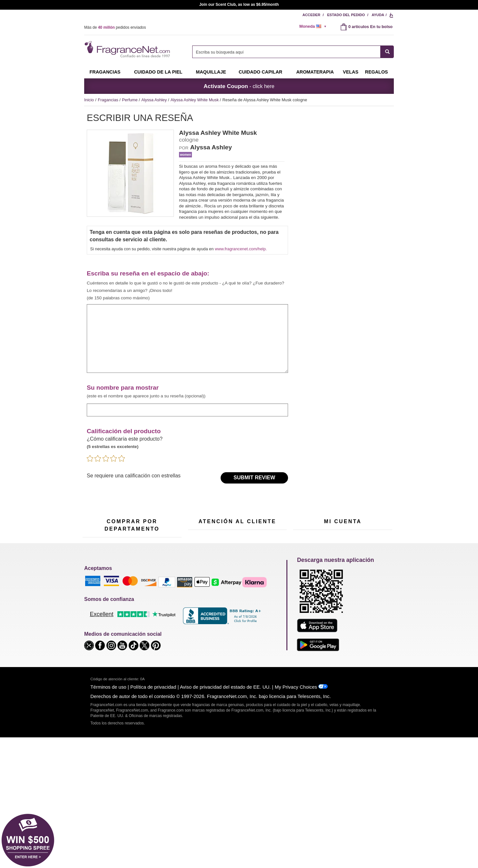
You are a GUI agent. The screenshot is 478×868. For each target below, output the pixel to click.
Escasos (159, 645)
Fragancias (105, 72)
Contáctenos (200, 598)
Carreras (265, 629)
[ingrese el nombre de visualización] (187, 410)
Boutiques (92, 647)
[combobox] (293, 52)
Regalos (377, 72)
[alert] (315, 26)
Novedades (162, 625)
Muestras (127, 611)
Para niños (161, 595)
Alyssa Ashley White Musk (195, 100)
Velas (157, 615)
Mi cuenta (302, 588)
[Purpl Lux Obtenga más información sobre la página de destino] (343, 629)
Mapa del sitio (270, 603)
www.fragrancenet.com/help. (241, 249)
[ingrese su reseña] (187, 339)
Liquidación (129, 663)
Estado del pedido (346, 15)
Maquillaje (211, 72)
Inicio (89, 100)
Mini (155, 635)
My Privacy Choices (296, 818)
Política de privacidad (153, 818)
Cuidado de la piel (158, 72)
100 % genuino (237, 635)
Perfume (130, 100)
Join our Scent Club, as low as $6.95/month (239, 5)
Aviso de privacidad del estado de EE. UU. (225, 818)
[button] (90, 776)
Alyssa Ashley (155, 100)
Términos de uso (108, 818)
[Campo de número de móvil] (263, 544)
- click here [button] (239, 86)
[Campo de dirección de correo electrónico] (154, 544)
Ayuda (378, 15)
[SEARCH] (387, 52)
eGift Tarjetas (200, 618)
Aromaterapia (130, 637)
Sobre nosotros (202, 608)
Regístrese (350, 545)
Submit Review (254, 478)
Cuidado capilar (260, 72)
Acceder (311, 15)
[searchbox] (286, 52)
